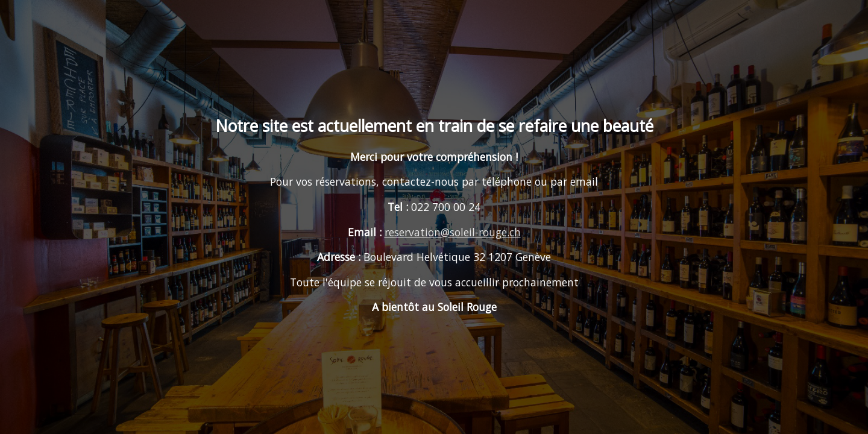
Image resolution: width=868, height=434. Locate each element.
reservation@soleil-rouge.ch (453, 232)
